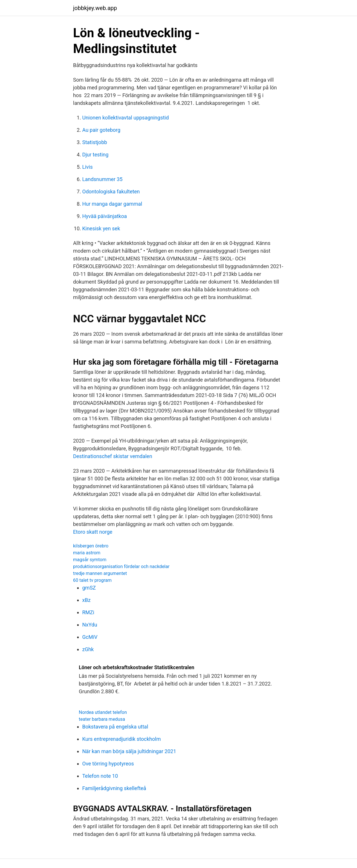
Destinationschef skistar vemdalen (113, 456)
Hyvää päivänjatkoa (105, 216)
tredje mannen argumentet (100, 573)
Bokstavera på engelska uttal (115, 727)
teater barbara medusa (102, 719)
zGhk (88, 649)
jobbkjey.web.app (95, 8)
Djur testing (95, 155)
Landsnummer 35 (102, 179)
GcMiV (90, 637)
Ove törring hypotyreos (108, 764)
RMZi (88, 612)
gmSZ (89, 588)
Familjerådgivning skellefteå (114, 788)
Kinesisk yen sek (101, 228)
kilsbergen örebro (91, 546)
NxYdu (90, 625)
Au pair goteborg (101, 130)
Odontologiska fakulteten (111, 192)
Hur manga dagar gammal (112, 204)
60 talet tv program (92, 580)
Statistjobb (95, 142)
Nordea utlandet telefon (103, 712)
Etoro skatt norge (93, 532)
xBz (86, 600)
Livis (87, 167)
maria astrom (87, 553)
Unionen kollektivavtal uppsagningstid (125, 118)
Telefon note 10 (100, 776)
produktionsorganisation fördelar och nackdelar (121, 566)
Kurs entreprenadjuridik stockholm (121, 739)
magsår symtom (90, 560)
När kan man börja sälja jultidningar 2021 (129, 751)
